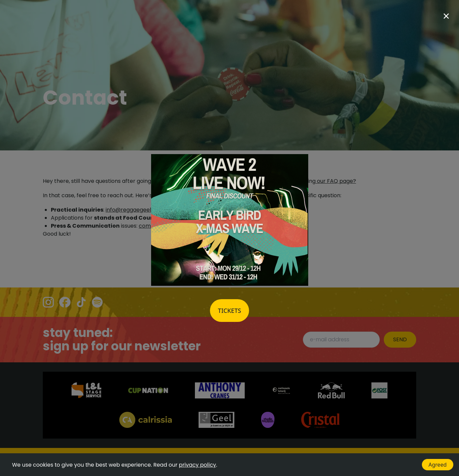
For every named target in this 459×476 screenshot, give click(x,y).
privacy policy (197, 465)
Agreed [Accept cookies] (438, 465)
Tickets (229, 311)
